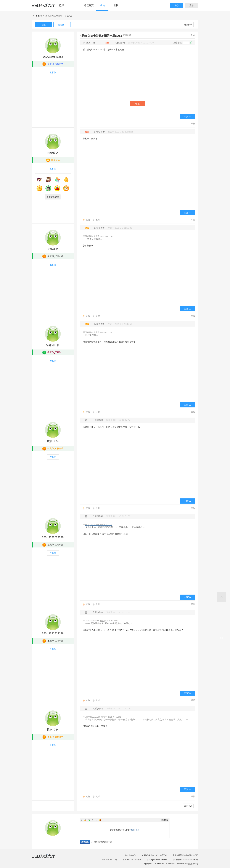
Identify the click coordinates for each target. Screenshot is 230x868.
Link (89, 820)
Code (97, 820)
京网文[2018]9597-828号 (157, 860)
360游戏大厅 (47, 858)
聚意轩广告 (53, 345)
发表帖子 (62, 25)
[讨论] (83, 36)
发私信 (53, 72)
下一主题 (194, 35)
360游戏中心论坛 (49, 7)
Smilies (100, 820)
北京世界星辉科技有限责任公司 (185, 855)
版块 (102, 5)
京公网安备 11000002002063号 (185, 860)
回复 (44, 25)
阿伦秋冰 (53, 153)
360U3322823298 (53, 537)
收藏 (137, 104)
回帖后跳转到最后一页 (102, 842)
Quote (93, 820)
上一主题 (191, 35)
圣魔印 (39, 16)
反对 (98, 220)
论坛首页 (89, 5)
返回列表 (188, 25)
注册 (191, 5)
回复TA (187, 116)
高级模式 (164, 820)
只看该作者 (120, 43)
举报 (193, 124)
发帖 (116, 5)
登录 (177, 5)
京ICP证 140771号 (110, 860)
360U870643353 (53, 57)
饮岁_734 (53, 441)
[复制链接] (127, 35)
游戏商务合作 (130, 855)
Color (85, 820)
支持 (88, 220)
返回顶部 (221, 597)
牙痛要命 (53, 249)
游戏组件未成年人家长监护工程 (154, 855)
